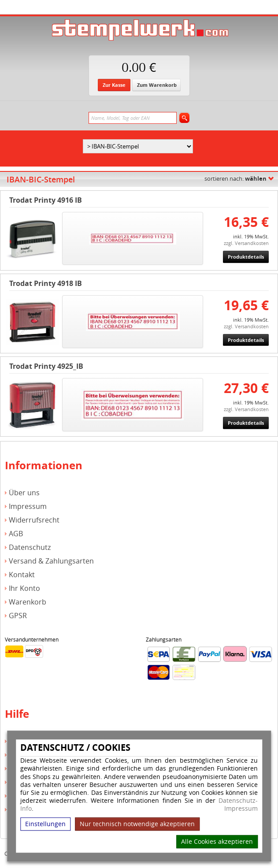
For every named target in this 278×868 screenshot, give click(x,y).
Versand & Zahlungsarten (51, 561)
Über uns (24, 493)
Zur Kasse (114, 85)
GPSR (18, 616)
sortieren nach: (235, 178)
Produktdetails (246, 257)
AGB (16, 534)
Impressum (241, 809)
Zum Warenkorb (157, 85)
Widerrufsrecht (34, 520)
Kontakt (22, 575)
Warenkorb (28, 602)
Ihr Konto (24, 588)
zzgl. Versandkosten (246, 243)
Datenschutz (30, 547)
